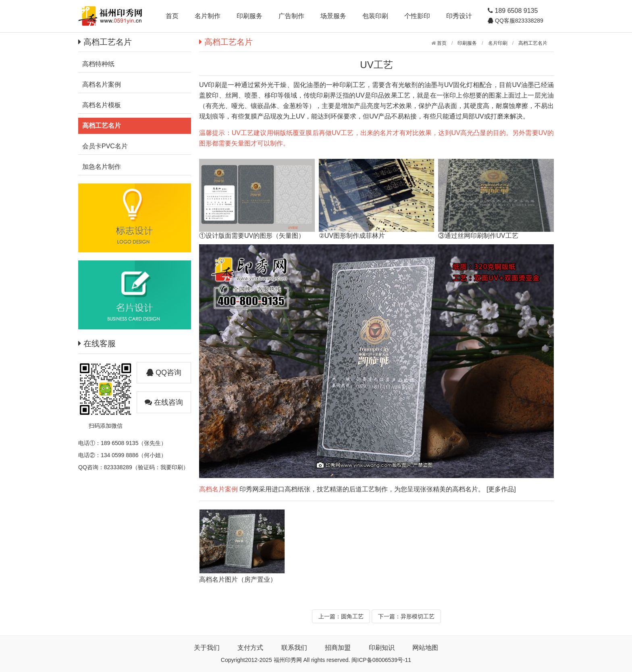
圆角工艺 (352, 616)
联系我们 (294, 648)
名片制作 (208, 16)
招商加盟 (338, 648)
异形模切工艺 (418, 616)
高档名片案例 (218, 489)
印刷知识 (382, 648)
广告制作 (291, 16)
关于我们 (207, 648)
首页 (172, 16)
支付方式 (250, 648)
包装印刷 (375, 16)
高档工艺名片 (533, 43)
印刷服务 (249, 16)
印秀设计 (459, 16)
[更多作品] (501, 489)
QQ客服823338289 (518, 21)
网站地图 (425, 648)
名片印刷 (498, 43)
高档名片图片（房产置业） (238, 579)
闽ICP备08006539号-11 (381, 660)
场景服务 (333, 16)
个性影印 (417, 16)
